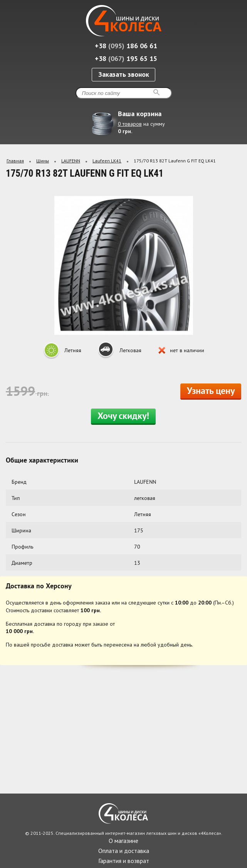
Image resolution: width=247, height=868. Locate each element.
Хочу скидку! (123, 417)
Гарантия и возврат (124, 861)
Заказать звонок (124, 74)
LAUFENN (71, 161)
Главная (15, 161)
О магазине (123, 841)
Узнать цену (211, 392)
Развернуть (234, 136)
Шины (43, 161)
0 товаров (130, 124)
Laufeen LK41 (107, 161)
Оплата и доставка (124, 851)
